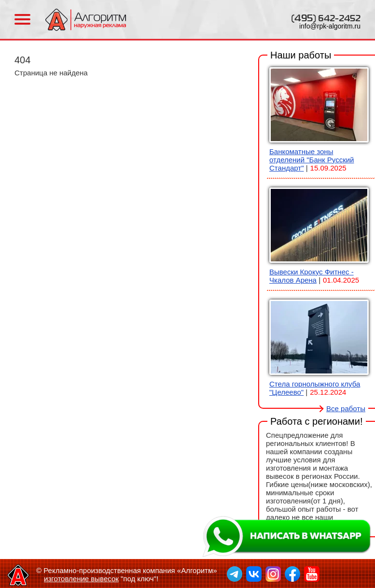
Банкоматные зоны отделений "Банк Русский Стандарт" (312, 160)
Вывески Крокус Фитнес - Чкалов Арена (312, 276)
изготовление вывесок (81, 579)
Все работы (346, 409)
